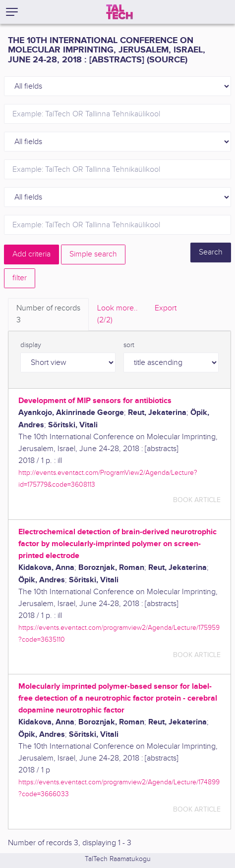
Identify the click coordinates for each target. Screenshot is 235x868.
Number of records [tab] (48, 315)
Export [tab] (166, 308)
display (31, 345)
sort (129, 345)
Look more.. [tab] (117, 315)
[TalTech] (119, 12)
